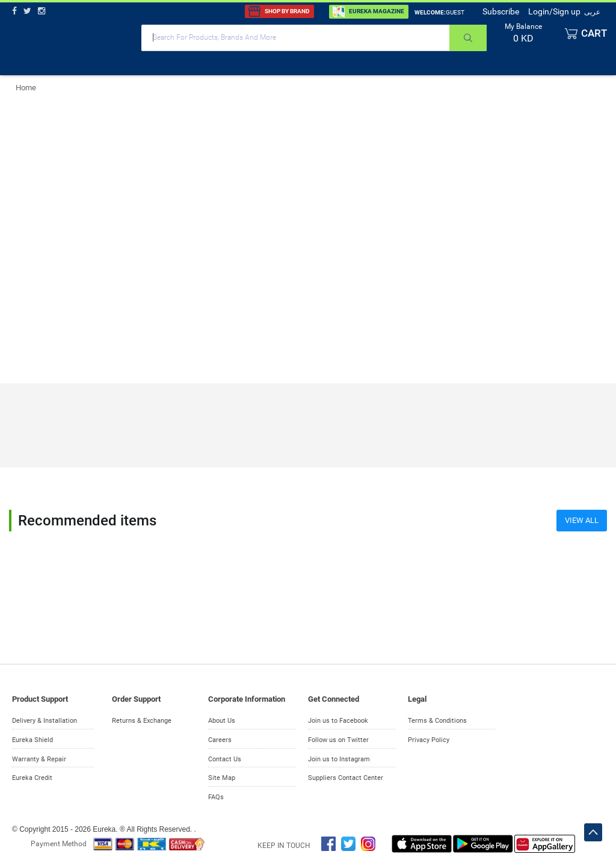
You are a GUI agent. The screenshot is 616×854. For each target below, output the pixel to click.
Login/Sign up (554, 11)
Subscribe (501, 11)
